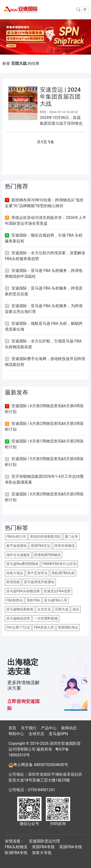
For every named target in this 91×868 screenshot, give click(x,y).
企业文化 (44, 609)
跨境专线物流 (65, 546)
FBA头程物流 (16, 847)
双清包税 (13, 582)
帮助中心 (16, 734)
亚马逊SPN (58, 734)
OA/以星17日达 (18, 627)
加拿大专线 (42, 853)
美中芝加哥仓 (37, 573)
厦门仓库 (71, 537)
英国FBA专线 (70, 847)
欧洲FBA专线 (16, 853)
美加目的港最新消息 (45, 537)
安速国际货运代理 (44, 841)
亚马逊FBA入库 (56, 600)
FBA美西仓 (15, 600)
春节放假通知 (17, 546)
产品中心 (49, 728)
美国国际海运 (68, 627)
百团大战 (62, 609)
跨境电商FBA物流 (47, 555)
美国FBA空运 (41, 546)
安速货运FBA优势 (57, 591)
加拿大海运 (15, 573)
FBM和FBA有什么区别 (59, 564)
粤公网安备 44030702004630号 (41, 765)
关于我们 (29, 728)
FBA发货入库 (44, 627)
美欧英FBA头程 (63, 573)
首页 (12, 728)
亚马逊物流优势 (18, 618)
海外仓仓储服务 (18, 555)
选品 (76, 609)
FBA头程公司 (16, 537)
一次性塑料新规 (46, 618)
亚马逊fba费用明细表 (22, 564)
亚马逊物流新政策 (20, 609)
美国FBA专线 (43, 847)
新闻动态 (69, 728)
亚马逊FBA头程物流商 (23, 591)
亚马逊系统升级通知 (39, 582)
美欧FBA (33, 600)
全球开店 (36, 734)
